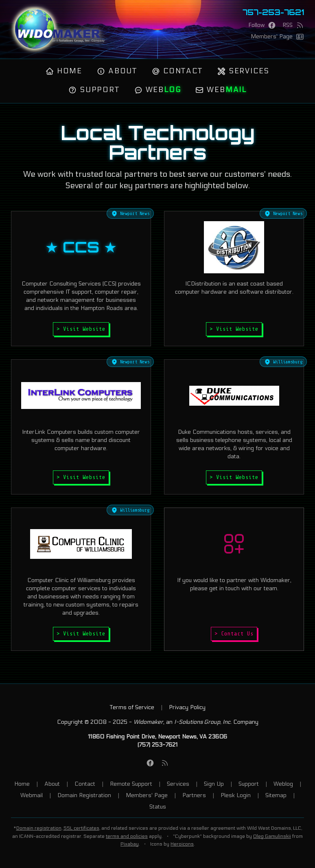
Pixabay (130, 844)
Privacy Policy (187, 707)
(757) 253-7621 (157, 745)
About (117, 71)
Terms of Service (132, 707)
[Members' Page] (277, 37)
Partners (194, 795)
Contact (177, 71)
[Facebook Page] (262, 25)
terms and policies (127, 836)
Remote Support (131, 784)
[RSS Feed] (293, 25)
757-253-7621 (273, 12)
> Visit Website (81, 329)
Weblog (283, 784)
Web (158, 90)
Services (243, 71)
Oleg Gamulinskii (272, 836)
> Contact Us (234, 634)
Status (158, 807)
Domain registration (39, 828)
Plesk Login (236, 795)
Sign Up (214, 784)
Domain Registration (84, 795)
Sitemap (276, 795)
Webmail (32, 795)
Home (64, 71)
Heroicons (182, 844)
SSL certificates (81, 828)
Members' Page (147, 795)
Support (94, 90)
